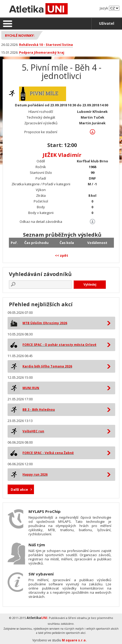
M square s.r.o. (74, 640)
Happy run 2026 (35, 474)
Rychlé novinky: (20, 35)
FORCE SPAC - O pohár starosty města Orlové (59, 345)
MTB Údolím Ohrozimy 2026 (45, 323)
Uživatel (107, 23)
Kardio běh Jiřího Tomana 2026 (47, 366)
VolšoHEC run (33, 431)
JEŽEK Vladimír (62, 155)
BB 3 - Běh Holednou (39, 410)
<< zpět (62, 255)
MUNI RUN (31, 388)
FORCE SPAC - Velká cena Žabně (48, 453)
